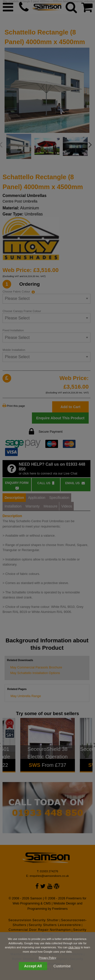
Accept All (33, 966)
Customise (62, 966)
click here (74, 947)
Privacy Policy (47, 958)
